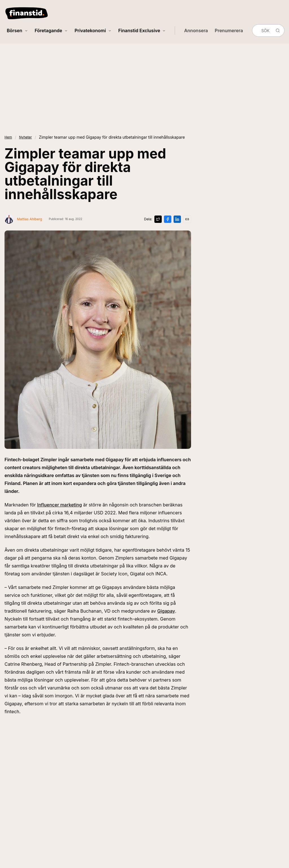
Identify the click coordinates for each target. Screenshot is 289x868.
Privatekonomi (93, 31)
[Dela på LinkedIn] (177, 219)
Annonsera (196, 31)
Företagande (51, 31)
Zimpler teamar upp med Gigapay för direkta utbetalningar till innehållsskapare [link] (112, 137)
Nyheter (25, 137)
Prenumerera (229, 31)
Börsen (17, 31)
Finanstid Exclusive (142, 31)
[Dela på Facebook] (168, 219)
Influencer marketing (60, 505)
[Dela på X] (158, 219)
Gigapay (166, 611)
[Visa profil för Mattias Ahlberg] (23, 219)
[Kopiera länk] (187, 219)
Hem (8, 137)
